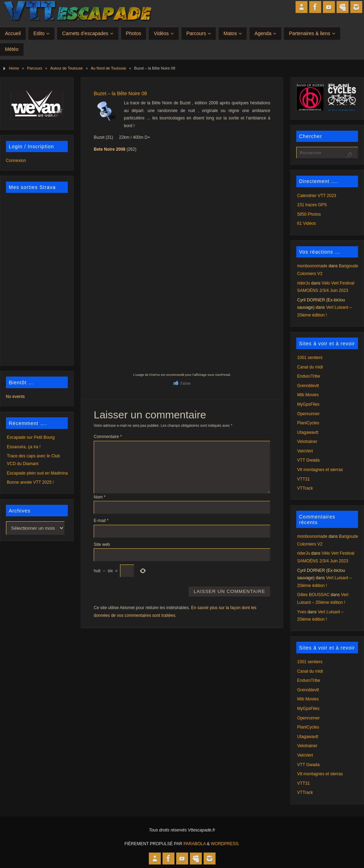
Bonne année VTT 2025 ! (31, 482)
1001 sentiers (310, 358)
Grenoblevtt (308, 386)
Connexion (16, 161)
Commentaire (108, 437)
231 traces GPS (312, 205)
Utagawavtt (308, 432)
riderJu (304, 283)
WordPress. (225, 844)
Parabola (195, 844)
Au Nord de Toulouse (109, 68)
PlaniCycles (308, 423)
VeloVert (305, 451)
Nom (100, 497)
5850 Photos (309, 214)
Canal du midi (310, 367)
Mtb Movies (308, 395)
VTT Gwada (309, 460)
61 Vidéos (307, 223)
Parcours (35, 68)
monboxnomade (312, 266)
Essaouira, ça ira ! (24, 447)
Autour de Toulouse (67, 68)
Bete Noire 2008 (110, 149)
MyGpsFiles (308, 404)
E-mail (101, 521)
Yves (302, 612)
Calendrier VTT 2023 (317, 196)
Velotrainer (307, 442)
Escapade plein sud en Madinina (37, 473)
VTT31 (304, 479)
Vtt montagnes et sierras (320, 470)
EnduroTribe (309, 376)
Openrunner (309, 414)
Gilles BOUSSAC (313, 595)
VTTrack (305, 488)
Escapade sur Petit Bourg (31, 437)
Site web (102, 544)
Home (14, 68)
